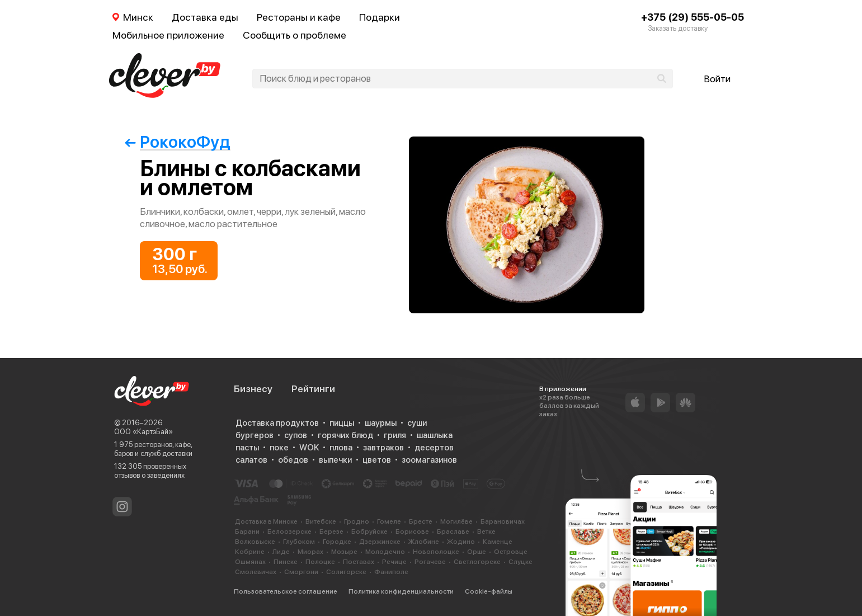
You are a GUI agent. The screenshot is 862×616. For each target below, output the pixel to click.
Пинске (286, 562)
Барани (247, 532)
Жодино (461, 542)
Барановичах (503, 521)
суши (417, 423)
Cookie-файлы (489, 591)
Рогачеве (430, 562)
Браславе (453, 532)
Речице (394, 562)
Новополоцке (436, 552)
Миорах (310, 552)
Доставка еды (205, 17)
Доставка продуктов (277, 423)
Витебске (321, 521)
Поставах (359, 562)
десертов (434, 448)
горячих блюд (345, 435)
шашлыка (435, 435)
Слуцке (521, 562)
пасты (247, 448)
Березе (331, 532)
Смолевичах (256, 572)
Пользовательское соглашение (286, 591)
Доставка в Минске (266, 521)
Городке (337, 542)
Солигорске (346, 572)
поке (279, 448)
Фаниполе (391, 572)
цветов (377, 460)
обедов (293, 460)
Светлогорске (477, 562)
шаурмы (381, 423)
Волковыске (255, 542)
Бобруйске (369, 532)
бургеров (255, 435)
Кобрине (250, 552)
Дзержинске (380, 542)
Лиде (281, 552)
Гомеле (389, 521)
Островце (511, 552)
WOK (309, 448)
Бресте (421, 521)
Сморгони (301, 572)
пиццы (342, 423)
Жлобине (424, 542)
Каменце (498, 542)
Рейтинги (313, 389)
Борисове (412, 532)
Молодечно (385, 552)
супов (296, 435)
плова (341, 448)
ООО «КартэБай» (143, 432)
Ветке (486, 532)
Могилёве (456, 521)
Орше (477, 552)
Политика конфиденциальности (401, 591)
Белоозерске (289, 532)
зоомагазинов (429, 460)
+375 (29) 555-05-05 (693, 17)
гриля (395, 435)
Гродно (357, 521)
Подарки (380, 17)
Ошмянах (250, 562)
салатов (251, 460)
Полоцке (320, 562)
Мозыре (344, 552)
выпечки (335, 460)
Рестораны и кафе (299, 17)
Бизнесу (253, 389)
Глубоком (299, 542)
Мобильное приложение (168, 35)
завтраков (383, 448)
